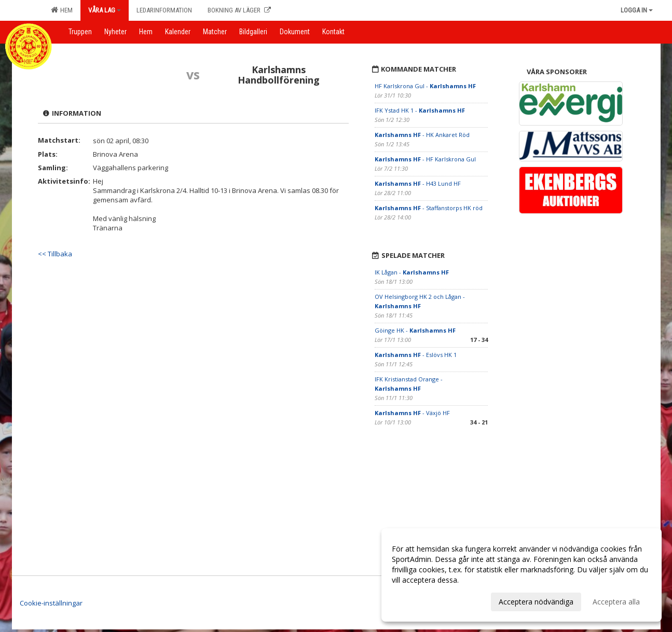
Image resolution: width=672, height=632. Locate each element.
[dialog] (522, 575)
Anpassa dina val (420, 600)
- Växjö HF (412, 413)
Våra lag (105, 10)
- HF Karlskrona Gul (425, 159)
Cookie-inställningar (51, 603)
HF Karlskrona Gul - (425, 86)
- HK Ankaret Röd (422, 135)
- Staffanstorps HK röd (429, 208)
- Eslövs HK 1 (416, 355)
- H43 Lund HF (418, 183)
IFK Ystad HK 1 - (420, 110)
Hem (62, 10)
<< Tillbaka (55, 254)
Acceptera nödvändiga (536, 602)
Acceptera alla (616, 602)
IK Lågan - (412, 272)
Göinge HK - (415, 330)
